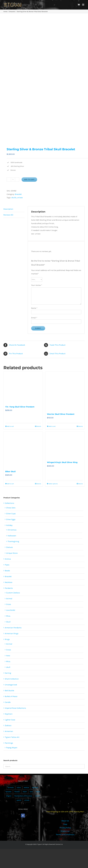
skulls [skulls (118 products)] (38, 796)
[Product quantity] (13, 179)
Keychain (9, 714)
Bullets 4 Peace (11, 696)
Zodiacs (8, 725)
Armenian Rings (12, 633)
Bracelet (18, 194)
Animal (9, 599)
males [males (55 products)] (38, 792)
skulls (14, 198)
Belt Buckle (9, 691)
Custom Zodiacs (13, 593)
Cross (9, 604)
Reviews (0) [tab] (8, 215)
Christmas (12, 530)
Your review (37, 285)
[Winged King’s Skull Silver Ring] (65, 445)
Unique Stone (12, 553)
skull (8, 667)
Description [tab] (8, 209)
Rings (7, 639)
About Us (65, 821)
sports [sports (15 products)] (19, 800)
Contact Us (59, 844)
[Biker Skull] (23, 450)
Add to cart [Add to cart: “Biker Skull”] (10, 484)
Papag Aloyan (12, 748)
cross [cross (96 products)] (19, 788)
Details (39, 426)
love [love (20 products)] (31, 792)
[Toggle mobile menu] (83, 5)
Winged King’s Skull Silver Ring (62, 462)
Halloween (12, 536)
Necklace (9, 582)
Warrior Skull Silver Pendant (61, 414)
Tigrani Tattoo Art (12, 737)
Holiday (9, 525)
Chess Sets (11, 508)
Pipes (7, 565)
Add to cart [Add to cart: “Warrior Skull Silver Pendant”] (52, 426)
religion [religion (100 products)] (9, 796)
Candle (8, 702)
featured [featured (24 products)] (35, 788)
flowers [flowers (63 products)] (17, 792)
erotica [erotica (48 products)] (26, 788)
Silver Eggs (11, 519)
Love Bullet (11, 610)
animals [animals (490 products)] (11, 788)
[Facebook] (23, 816)
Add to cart (29, 179)
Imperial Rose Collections (15, 708)
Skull (8, 622)
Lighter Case (10, 720)
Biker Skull (10, 472)
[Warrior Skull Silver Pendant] (65, 391)
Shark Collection (12, 679)
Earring (8, 673)
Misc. (8, 616)
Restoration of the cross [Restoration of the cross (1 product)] (23, 796)
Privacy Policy (65, 828)
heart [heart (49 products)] (25, 792)
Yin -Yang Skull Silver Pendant (20, 407)
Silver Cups (11, 514)
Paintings (9, 743)
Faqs (65, 824)
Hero (8, 656)
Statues (9, 547)
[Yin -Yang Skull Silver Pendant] (23, 387)
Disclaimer (65, 831)
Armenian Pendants (13, 628)
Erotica (8, 559)
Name (34, 308)
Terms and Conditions (65, 834)
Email (34, 318)
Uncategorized (11, 685)
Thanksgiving (13, 541)
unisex (20, 198)
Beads (7, 571)
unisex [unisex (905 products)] (27, 800)
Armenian (9, 731)
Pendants (9, 588)
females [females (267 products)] (8, 792)
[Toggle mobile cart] (79, 5)
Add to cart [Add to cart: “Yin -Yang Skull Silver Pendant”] (10, 426)
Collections (9, 503)
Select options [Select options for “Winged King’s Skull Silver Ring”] (53, 484)
